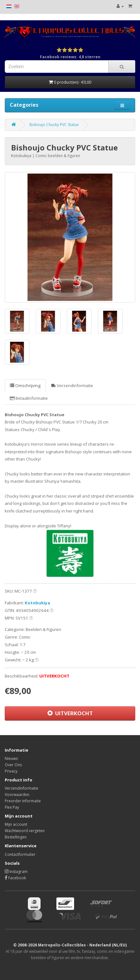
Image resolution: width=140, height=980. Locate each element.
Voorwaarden (17, 795)
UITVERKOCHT (70, 713)
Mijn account (16, 824)
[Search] (122, 67)
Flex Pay (12, 807)
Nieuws (11, 758)
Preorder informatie (23, 801)
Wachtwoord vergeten (25, 831)
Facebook (15, 878)
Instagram (16, 872)
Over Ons (13, 765)
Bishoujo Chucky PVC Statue (54, 125)
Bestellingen (16, 837)
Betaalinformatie (29, 398)
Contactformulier (20, 854)
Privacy (11, 771)
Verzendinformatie (72, 385)
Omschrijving (25, 385)
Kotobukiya (37, 603)
